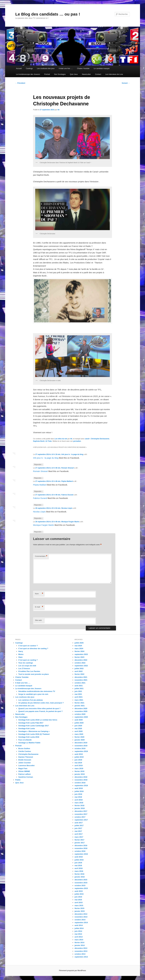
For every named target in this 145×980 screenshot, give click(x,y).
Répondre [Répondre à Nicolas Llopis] (38, 518)
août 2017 (79, 823)
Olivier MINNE (24, 771)
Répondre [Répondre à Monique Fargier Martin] (38, 532)
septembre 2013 (81, 957)
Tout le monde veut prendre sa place (34, 674)
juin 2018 (78, 794)
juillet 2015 (79, 894)
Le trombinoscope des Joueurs (28, 74)
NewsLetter (86, 74)
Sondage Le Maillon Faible (29, 743)
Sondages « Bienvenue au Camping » (34, 731)
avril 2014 (79, 937)
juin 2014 (78, 931)
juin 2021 (78, 691)
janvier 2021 (80, 706)
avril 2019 (79, 766)
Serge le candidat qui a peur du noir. (33, 694)
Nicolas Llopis (67, 508)
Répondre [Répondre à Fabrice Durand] (38, 505)
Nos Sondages (60, 74)
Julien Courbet (24, 763)
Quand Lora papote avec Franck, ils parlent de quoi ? (40, 711)
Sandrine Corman (26, 777)
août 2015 (79, 891)
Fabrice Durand (67, 495)
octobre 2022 (80, 663)
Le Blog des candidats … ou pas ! (48, 14)
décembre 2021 (81, 677)
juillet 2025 (79, 643)
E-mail (39, 607)
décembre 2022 (81, 660)
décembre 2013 (81, 948)
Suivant (126, 83)
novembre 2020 (81, 711)
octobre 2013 (80, 954)
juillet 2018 (79, 791)
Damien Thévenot (26, 757)
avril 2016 (79, 868)
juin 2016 (78, 863)
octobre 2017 (80, 817)
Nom (39, 594)
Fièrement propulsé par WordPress (73, 971)
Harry (21, 651)
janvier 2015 (80, 911)
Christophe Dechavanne (100, 439)
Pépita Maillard (67, 481)
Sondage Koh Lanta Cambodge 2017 (34, 726)
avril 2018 (79, 800)
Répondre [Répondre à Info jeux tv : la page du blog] (38, 465)
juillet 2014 (79, 928)
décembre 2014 (81, 914)
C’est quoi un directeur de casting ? (33, 648)
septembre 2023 (81, 654)
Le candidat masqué (102, 68)
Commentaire (41, 556)
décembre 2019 (81, 743)
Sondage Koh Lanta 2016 (29, 737)
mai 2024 (78, 646)
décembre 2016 (81, 845)
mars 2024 (79, 648)
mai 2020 (78, 728)
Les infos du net (61, 439)
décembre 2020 (81, 708)
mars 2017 (79, 837)
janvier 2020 (80, 740)
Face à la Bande (25, 740)
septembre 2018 (81, 785)
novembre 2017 (81, 814)
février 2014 (79, 943)
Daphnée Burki (39, 441)
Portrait (47, 74)
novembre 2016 (81, 848)
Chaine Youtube (83, 68)
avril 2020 (79, 731)
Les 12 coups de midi (27, 666)
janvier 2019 (80, 774)
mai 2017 (78, 831)
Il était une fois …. (66, 68)
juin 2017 (78, 828)
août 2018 (79, 788)
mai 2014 (78, 934)
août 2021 (79, 686)
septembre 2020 (81, 717)
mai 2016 (78, 865)
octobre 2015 (80, 885)
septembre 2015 (81, 888)
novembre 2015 (81, 883)
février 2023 (79, 657)
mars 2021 (79, 700)
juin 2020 (78, 726)
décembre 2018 (81, 777)
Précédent (20, 83)
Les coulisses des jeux (46, 68)
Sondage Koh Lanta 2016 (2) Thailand (34, 734)
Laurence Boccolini (26, 766)
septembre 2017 (81, 820)
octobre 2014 (80, 920)
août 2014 (79, 925)
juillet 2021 (79, 688)
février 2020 (79, 737)
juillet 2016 (79, 860)
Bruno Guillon (24, 748)
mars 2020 (79, 734)
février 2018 (79, 805)
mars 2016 (79, 871)
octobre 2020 (80, 714)
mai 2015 (78, 900)
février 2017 (79, 840)
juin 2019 (78, 760)
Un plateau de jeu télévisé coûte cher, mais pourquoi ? (41, 703)
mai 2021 (78, 694)
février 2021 (79, 703)
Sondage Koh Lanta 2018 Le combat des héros (38, 720)
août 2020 (79, 720)
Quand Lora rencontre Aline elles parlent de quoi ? (39, 708)
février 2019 (79, 771)
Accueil (19, 68)
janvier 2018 (80, 808)
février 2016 (79, 874)
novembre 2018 (81, 780)
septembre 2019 (81, 751)
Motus (21, 654)
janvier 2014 (80, 945)
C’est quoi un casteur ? (28, 646)
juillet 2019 (79, 757)
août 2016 (79, 857)
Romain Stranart (68, 468)
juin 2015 (78, 897)
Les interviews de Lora (114, 74)
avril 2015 (79, 903)
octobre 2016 (80, 851)
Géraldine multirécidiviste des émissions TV (37, 691)
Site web (38, 620)
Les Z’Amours (24, 668)
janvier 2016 (80, 877)
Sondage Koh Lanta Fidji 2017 (31, 723)
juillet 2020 (79, 723)
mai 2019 (78, 763)
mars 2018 (79, 803)
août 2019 (79, 754)
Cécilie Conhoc (25, 751)
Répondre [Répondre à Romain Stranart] (38, 478)
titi (58, 110)
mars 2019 (79, 768)
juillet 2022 (79, 668)
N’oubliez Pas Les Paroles (29, 671)
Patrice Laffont (24, 774)
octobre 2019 (80, 748)
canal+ (87, 439)
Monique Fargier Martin (70, 522)
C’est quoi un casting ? (28, 660)
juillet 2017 (79, 825)
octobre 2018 (80, 783)
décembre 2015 (81, 880)
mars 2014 (79, 940)
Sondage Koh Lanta (27, 728)
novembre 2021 (81, 680)
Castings (29, 68)
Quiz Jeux (74, 74)
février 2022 (79, 674)
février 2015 (79, 908)
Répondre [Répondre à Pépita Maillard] (38, 491)
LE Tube (49, 441)
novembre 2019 (81, 746)
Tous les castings (26, 663)
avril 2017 (79, 834)
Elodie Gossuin (25, 760)
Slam (20, 657)
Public (18, 780)
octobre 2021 (80, 683)
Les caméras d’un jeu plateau (31, 700)
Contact (98, 74)
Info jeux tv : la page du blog (72, 454)
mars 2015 (79, 905)
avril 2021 (79, 697)
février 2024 (79, 651)
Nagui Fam (23, 768)
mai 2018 (78, 797)
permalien (77, 441)
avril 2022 (79, 671)
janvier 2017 (80, 843)
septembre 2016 (81, 854)
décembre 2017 (81, 811)
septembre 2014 (81, 923)
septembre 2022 (81, 666)
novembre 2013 (81, 951)
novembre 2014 (81, 917)
